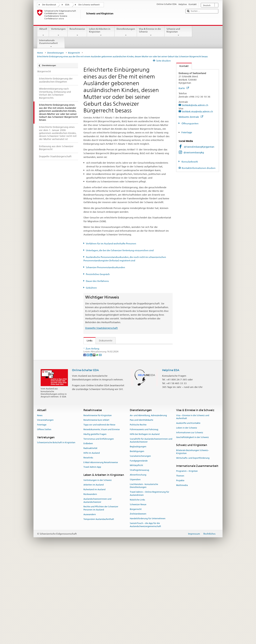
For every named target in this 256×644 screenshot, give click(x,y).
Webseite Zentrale (191, 117)
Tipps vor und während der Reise (99, 517)
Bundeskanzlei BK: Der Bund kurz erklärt (110, 430)
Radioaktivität (90, 540)
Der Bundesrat (49, 5)
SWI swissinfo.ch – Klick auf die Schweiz (110, 424)
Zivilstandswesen (138, 606)
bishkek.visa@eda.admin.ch (197, 111)
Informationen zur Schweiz (190, 525)
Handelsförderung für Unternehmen (148, 610)
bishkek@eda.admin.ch (195, 105)
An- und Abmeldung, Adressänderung (148, 507)
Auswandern (90, 606)
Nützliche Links (137, 592)
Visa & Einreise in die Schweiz (151, 32)
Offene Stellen (44, 521)
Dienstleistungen (126, 32)
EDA (67, 5)
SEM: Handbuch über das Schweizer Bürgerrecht (115, 359)
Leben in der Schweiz (187, 520)
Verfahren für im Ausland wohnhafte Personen (111, 244)
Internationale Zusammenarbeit (51, 43)
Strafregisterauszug (139, 562)
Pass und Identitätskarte (141, 512)
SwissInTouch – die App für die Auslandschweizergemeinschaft (145, 617)
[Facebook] (85, 447)
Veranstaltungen (45, 512)
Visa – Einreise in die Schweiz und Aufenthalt (193, 509)
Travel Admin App (92, 559)
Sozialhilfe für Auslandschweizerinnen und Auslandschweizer (151, 532)
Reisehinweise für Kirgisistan (98, 507)
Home (40, 53)
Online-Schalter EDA (85, 462)
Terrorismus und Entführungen (99, 531)
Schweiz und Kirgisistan (178, 32)
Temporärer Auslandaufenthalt (99, 611)
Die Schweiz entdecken (101, 412)
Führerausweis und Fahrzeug (144, 521)
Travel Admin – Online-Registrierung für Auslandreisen (149, 585)
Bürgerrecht (74, 53)
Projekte (180, 572)
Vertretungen (58, 32)
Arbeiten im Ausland (94, 577)
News (40, 507)
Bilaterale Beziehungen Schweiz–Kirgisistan (193, 544)
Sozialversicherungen (140, 548)
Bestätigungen (137, 543)
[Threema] (94, 447)
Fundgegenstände (139, 553)
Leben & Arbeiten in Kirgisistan (101, 32)
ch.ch (91, 418)
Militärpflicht (136, 557)
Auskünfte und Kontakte (188, 515)
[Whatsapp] (97, 447)
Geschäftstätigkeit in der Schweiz (192, 529)
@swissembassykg (194, 152)
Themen (180, 568)
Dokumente (106, 341)
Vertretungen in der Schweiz (98, 572)
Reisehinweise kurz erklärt (96, 512)
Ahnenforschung (138, 567)
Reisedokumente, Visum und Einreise (102, 521)
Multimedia (182, 577)
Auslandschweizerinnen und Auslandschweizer (97, 592)
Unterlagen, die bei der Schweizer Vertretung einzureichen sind (120, 250)
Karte (184, 88)
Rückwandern (90, 586)
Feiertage (187, 132)
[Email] (100, 447)
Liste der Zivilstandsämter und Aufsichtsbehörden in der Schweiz (124, 407)
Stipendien (135, 571)
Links (88, 341)
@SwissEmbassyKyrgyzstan (199, 147)
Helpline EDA (171, 462)
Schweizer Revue (138, 596)
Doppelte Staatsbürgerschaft (101, 328)
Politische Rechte (138, 517)
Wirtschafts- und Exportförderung (193, 550)
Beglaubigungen (138, 539)
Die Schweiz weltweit (89, 5)
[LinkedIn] (91, 447)
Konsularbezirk (189, 162)
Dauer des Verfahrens (97, 281)
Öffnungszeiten (190, 123)
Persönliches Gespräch (98, 274)
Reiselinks (88, 550)
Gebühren (91, 288)
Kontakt (182, 66)
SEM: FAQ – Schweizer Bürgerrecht (107, 354)
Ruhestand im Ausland (94, 581)
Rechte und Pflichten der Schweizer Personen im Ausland (101, 600)
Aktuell (43, 32)
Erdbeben (88, 535)
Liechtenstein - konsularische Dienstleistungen (144, 578)
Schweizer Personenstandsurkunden (105, 267)
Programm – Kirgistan (187, 563)
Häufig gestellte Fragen (95, 526)
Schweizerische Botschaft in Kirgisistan (56, 534)
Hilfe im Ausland (92, 545)
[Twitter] (88, 447)
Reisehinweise (77, 32)
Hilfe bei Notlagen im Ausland (145, 526)
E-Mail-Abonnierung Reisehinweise (101, 554)
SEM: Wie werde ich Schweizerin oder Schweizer (115, 348)
